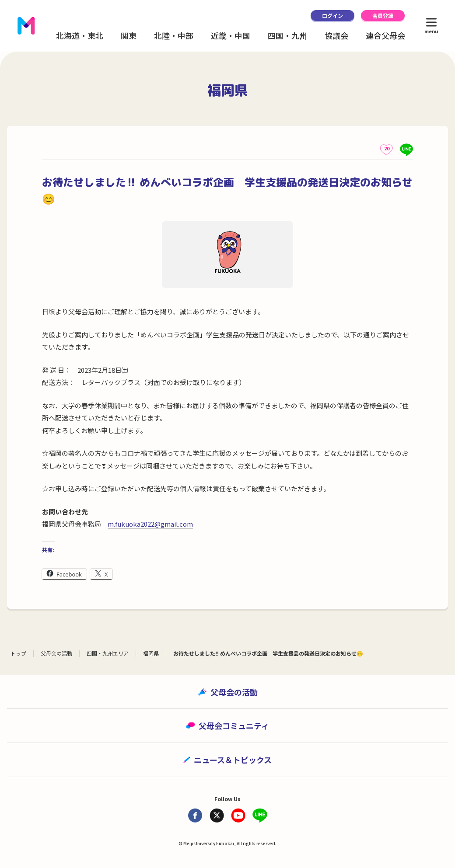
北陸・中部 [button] (174, 35)
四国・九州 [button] (287, 35)
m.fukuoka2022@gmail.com (150, 524)
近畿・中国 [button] (231, 35)
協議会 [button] (336, 35)
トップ (18, 653)
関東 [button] (129, 35)
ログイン (332, 16)
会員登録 (383, 16)
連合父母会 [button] (385, 35)
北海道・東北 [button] (80, 35)
